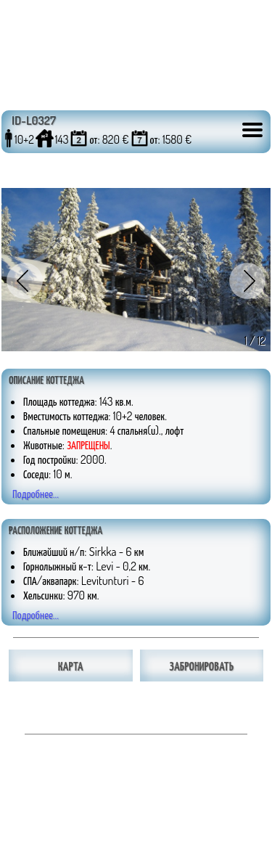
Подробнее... (36, 494)
